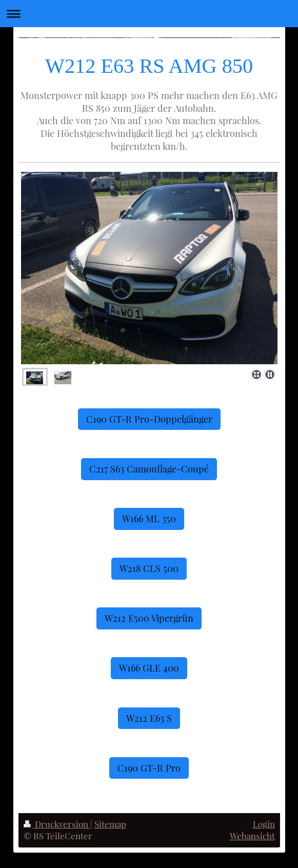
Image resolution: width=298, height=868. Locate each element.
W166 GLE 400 (149, 668)
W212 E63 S (149, 718)
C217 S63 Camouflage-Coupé (149, 469)
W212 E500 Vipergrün (149, 618)
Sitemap (110, 824)
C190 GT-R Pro (149, 768)
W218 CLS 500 (149, 568)
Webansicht (252, 836)
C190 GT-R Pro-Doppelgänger (149, 419)
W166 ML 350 (149, 518)
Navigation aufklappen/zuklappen (149, 14)
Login (264, 824)
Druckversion (57, 824)
